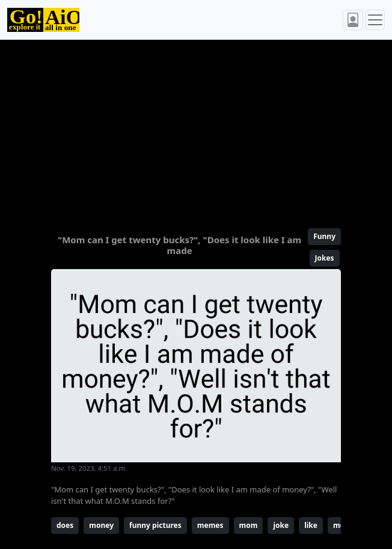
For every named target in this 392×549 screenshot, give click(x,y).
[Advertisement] (196, 129)
